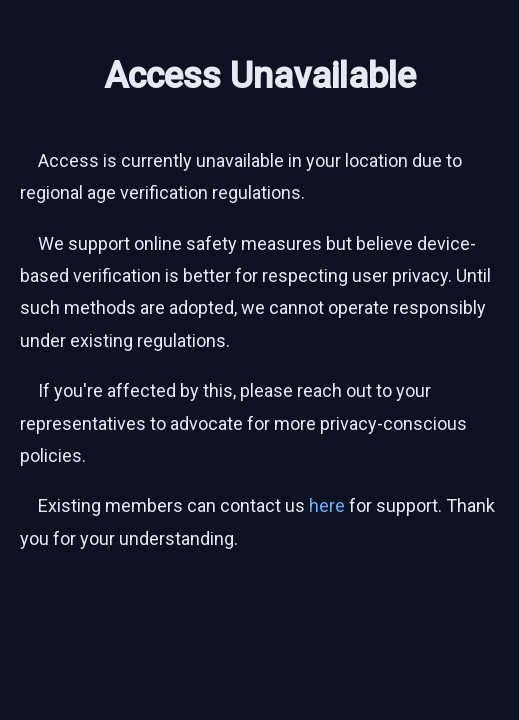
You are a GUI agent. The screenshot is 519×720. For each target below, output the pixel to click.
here (327, 505)
